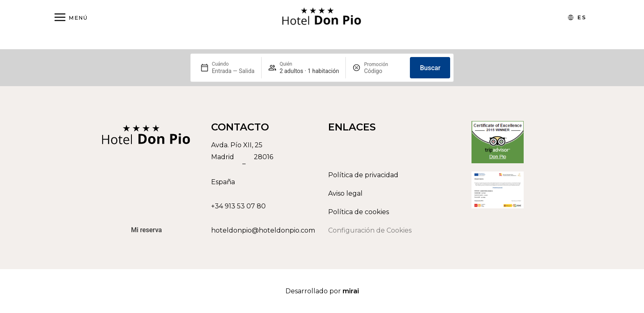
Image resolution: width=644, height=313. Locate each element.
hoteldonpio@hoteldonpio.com (263, 230)
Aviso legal (345, 193)
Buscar (430, 68)
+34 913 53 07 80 (238, 206)
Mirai (351, 291)
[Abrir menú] (70, 18)
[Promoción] (384, 71)
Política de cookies (359, 212)
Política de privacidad (363, 175)
